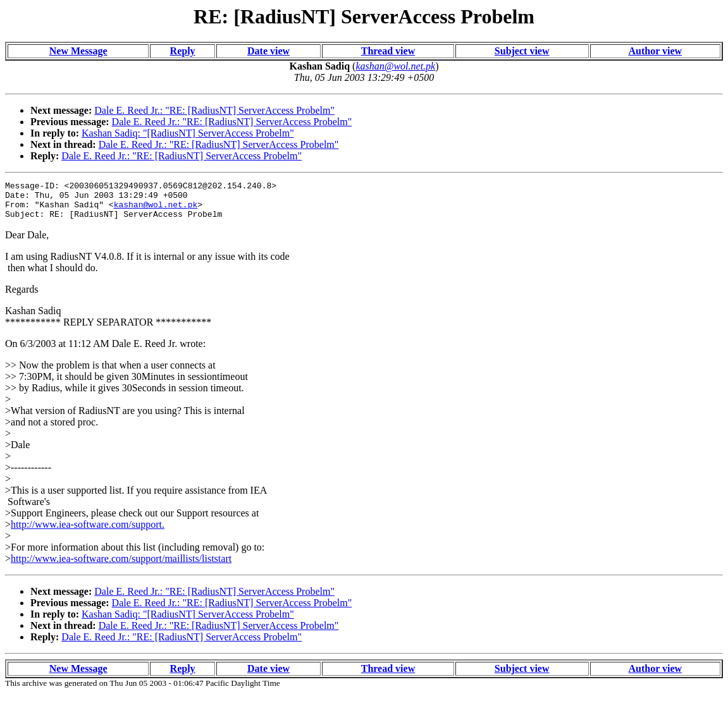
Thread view (388, 51)
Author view (656, 51)
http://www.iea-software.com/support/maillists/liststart (121, 566)
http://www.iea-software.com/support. (88, 532)
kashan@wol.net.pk (156, 210)
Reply (183, 51)
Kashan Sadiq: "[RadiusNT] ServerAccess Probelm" (188, 133)
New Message (78, 51)
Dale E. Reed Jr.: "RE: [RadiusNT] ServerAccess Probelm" (214, 110)
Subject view (522, 51)
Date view (268, 51)
